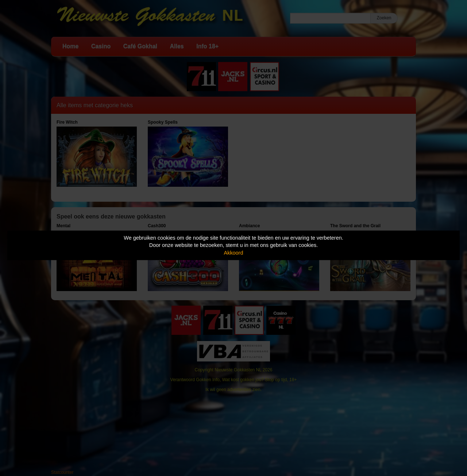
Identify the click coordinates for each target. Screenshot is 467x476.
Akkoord (234, 253)
